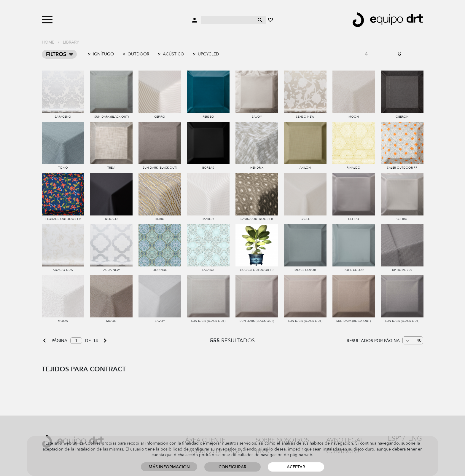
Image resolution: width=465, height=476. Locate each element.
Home (48, 42)
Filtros (56, 54)
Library (71, 42)
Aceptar (296, 467)
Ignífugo (103, 54)
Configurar (232, 467)
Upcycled (208, 54)
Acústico (173, 54)
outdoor (138, 54)
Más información (169, 467)
